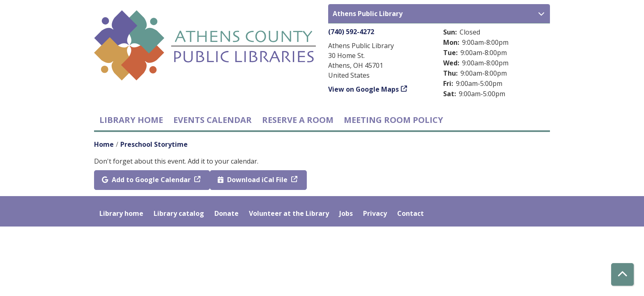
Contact (411, 213)
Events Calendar (213, 120)
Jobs (346, 213)
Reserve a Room (298, 120)
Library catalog (179, 213)
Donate (227, 213)
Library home (131, 120)
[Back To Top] (622, 274)
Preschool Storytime (154, 144)
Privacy (375, 213)
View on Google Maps (363, 89)
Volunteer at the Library (289, 213)
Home (104, 144)
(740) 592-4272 (351, 32)
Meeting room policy (393, 120)
